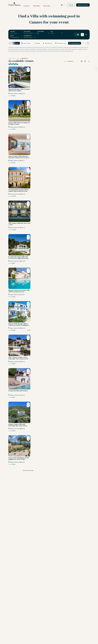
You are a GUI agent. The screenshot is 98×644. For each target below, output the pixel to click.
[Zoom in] (96, 68)
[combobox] (15, 33)
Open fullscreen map (28, 470)
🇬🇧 (63, 5)
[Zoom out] (96, 71)
